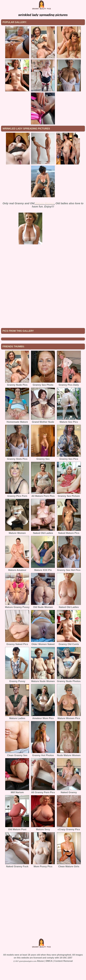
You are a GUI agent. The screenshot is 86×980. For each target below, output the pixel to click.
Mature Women (45, 203)
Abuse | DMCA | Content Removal (55, 979)
